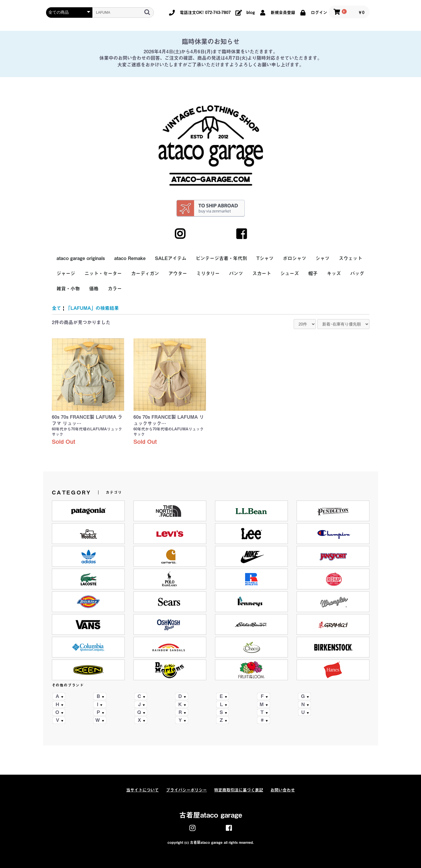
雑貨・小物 (68, 289)
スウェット (350, 258)
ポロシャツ (295, 258)
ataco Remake (130, 258)
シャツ (323, 258)
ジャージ (66, 273)
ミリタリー (208, 273)
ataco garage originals (81, 258)
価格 (94, 289)
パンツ (236, 273)
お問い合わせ (283, 790)
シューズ (290, 273)
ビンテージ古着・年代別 (221, 258)
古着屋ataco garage (211, 815)
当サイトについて (142, 790)
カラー (115, 289)
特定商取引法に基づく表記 (239, 790)
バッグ (357, 273)
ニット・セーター (103, 273)
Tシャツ (265, 258)
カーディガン (145, 273)
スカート (262, 273)
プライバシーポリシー (186, 790)
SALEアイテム (171, 258)
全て (57, 308)
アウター (178, 273)
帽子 (313, 273)
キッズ (334, 273)
